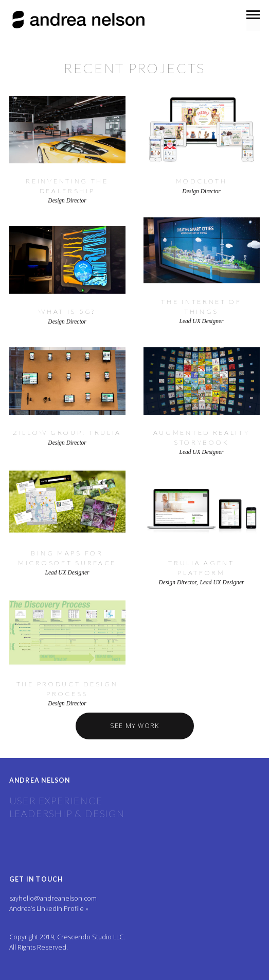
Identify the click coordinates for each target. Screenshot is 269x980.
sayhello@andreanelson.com (53, 898)
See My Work (135, 726)
